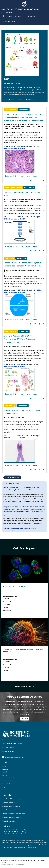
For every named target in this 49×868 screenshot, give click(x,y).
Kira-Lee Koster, (11, 200)
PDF (35, 176)
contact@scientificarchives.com (14, 757)
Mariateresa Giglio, (12, 270)
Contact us (6, 790)
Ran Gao (20, 418)
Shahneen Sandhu (16, 128)
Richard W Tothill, (19, 126)
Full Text (19, 176)
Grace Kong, (31, 126)
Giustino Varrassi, (26, 270)
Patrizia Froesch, (24, 200)
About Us (5, 769)
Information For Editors (9, 781)
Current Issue (9, 100)
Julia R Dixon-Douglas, (13, 125)
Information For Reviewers (10, 784)
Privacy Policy (20, 865)
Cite (28, 176)
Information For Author (9, 778)
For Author (20, 16)
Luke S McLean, (28, 125)
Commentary (10, 406)
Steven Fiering (25, 346)
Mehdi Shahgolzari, (12, 346)
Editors (10, 16)
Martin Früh (23, 201)
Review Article (11, 110)
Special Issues (9, 22)
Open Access (24, 110)
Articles (31, 16)
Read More (25, 719)
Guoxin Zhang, (10, 418)
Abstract (9, 176)
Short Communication (13, 188)
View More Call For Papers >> (25, 686)
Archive (19, 100)
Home (4, 766)
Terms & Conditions (7, 865)
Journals (5, 772)
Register (5, 787)
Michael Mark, (37, 200)
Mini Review (10, 258)
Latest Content (30, 100)
